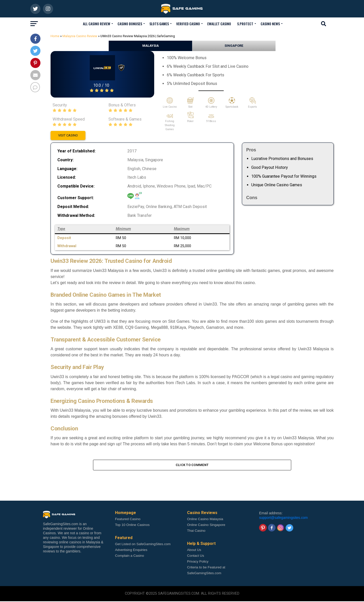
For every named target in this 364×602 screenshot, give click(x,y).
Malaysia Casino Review (80, 36)
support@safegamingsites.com (283, 518)
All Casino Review (97, 24)
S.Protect (245, 24)
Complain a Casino (130, 556)
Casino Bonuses (130, 24)
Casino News (270, 24)
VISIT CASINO (68, 135)
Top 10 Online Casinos (132, 526)
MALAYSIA (151, 46)
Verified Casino (188, 24)
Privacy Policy (198, 562)
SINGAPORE (234, 46)
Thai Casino (196, 531)
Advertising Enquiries (131, 551)
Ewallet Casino (219, 24)
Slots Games (159, 24)
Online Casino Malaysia (205, 520)
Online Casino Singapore (206, 526)
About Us (194, 551)
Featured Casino (128, 520)
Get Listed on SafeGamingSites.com (143, 545)
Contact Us (196, 556)
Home (55, 36)
